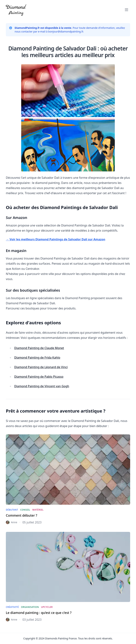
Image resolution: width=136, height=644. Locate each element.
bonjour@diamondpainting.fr (66, 31)
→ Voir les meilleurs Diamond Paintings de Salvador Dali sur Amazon (56, 239)
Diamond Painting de (39, 348)
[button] (126, 10)
